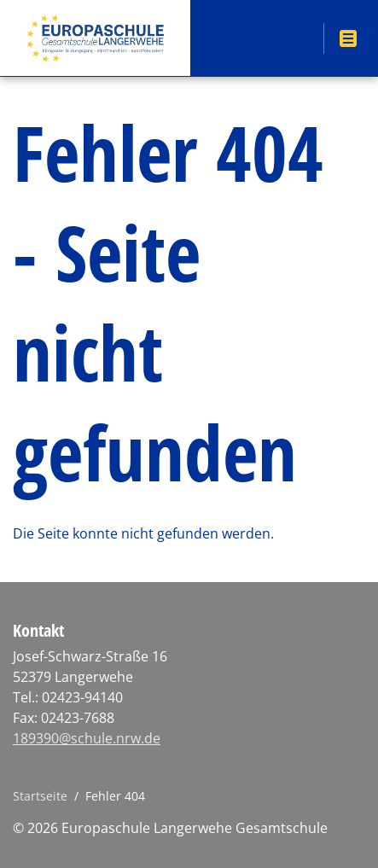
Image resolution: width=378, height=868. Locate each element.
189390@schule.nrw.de (87, 738)
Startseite (40, 796)
